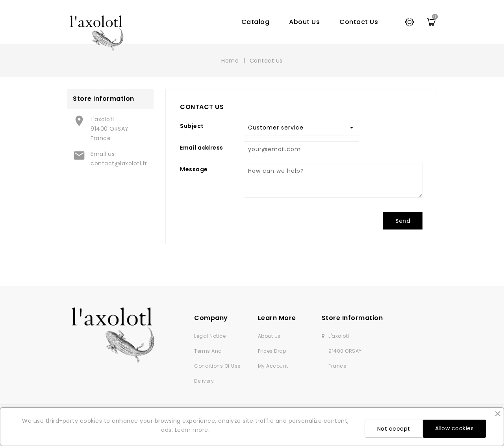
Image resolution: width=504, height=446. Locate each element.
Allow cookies (455, 428)
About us (304, 22)
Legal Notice (210, 336)
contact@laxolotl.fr (119, 163)
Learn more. (192, 430)
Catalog (256, 22)
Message (194, 169)
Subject (192, 126)
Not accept (394, 429)
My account (273, 366)
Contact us (359, 22)
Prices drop (272, 351)
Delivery (204, 381)
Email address (202, 148)
